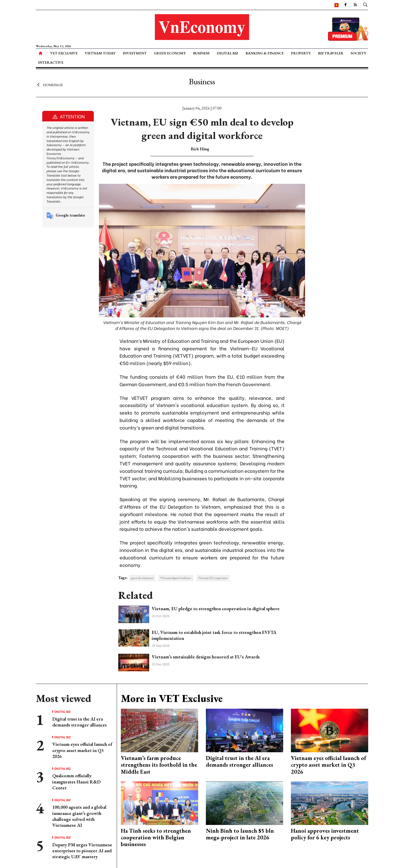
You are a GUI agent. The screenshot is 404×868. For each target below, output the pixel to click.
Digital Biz (227, 53)
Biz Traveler (331, 53)
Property (301, 53)
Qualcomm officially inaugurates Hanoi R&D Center (77, 782)
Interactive (51, 62)
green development (142, 578)
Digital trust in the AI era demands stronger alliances (79, 722)
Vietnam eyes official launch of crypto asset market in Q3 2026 (82, 750)
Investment (135, 53)
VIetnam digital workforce (176, 578)
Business (201, 53)
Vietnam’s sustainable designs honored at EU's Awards (206, 657)
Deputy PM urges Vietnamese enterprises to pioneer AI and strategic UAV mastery (82, 851)
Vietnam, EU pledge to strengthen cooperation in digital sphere (216, 609)
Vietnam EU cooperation (213, 578)
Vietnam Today (100, 53)
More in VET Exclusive (172, 698)
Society (358, 53)
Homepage (49, 85)
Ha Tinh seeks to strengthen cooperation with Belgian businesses (156, 838)
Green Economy (170, 53)
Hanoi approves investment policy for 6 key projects (325, 834)
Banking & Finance (265, 53)
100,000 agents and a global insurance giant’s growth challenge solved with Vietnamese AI (79, 816)
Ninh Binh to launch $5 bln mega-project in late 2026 (240, 834)
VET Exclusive (64, 53)
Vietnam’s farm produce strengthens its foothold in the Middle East (159, 765)
